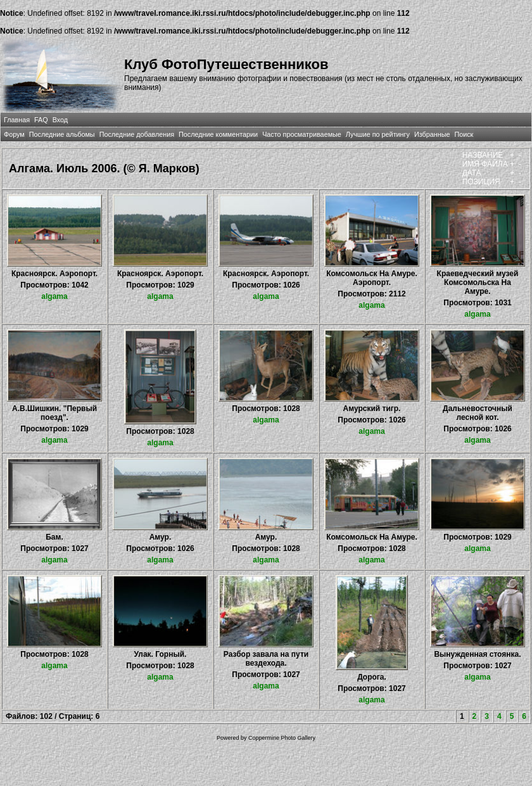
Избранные (432, 134)
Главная (17, 120)
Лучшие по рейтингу (378, 134)
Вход (60, 120)
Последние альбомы (62, 134)
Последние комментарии (218, 134)
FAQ (41, 120)
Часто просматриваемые (302, 134)
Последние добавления (137, 134)
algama (54, 296)
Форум (14, 134)
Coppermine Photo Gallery (282, 738)
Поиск (464, 134)
